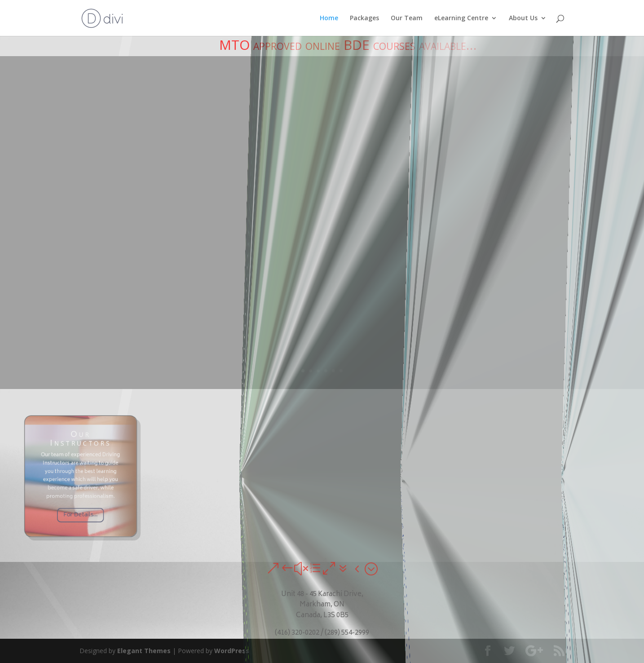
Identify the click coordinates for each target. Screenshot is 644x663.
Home (329, 18)
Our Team (407, 18)
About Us (523, 18)
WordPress (232, 651)
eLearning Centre (461, 18)
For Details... (80, 504)
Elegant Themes (144, 651)
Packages (364, 18)
